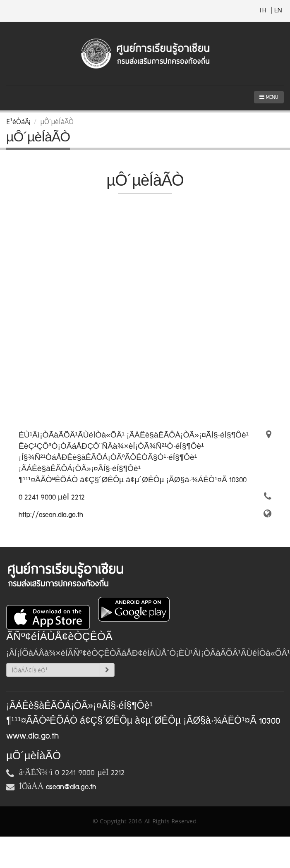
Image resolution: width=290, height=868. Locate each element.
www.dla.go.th (32, 736)
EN (278, 11)
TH (264, 11)
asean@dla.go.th (71, 787)
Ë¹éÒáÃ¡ (18, 122)
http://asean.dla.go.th (51, 515)
